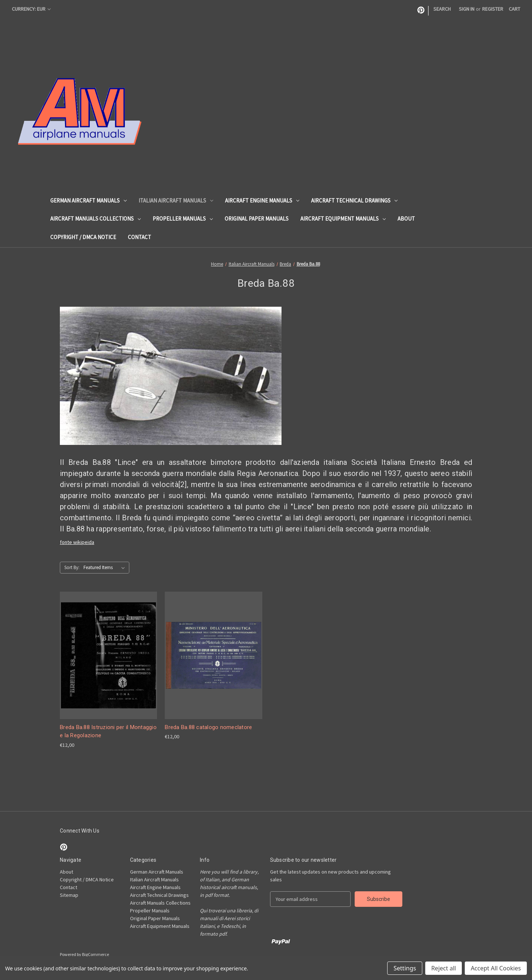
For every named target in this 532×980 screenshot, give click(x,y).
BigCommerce (96, 954)
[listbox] (106, 568)
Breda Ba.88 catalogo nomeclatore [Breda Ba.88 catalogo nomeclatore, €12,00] (208, 727)
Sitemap (69, 895)
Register (493, 9)
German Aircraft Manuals (88, 200)
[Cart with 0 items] (514, 9)
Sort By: (72, 567)
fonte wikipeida (77, 542)
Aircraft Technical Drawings (354, 200)
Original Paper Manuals (257, 219)
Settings (405, 968)
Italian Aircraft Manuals (176, 200)
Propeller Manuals (183, 219)
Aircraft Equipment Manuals (343, 219)
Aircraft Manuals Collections (96, 219)
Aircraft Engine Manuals (262, 200)
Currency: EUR (31, 9)
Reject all (444, 968)
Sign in (467, 9)
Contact (139, 237)
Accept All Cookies (496, 968)
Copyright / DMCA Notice (83, 237)
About (406, 219)
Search (442, 9)
